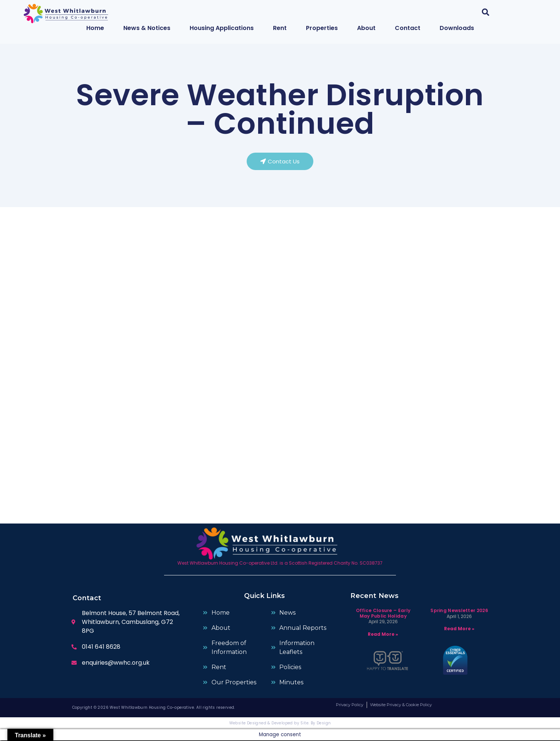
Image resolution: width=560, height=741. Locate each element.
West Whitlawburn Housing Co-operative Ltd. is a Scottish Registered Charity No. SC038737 (280, 564)
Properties (322, 28)
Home (95, 28)
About (366, 28)
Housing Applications (222, 28)
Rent (280, 28)
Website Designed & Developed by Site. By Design (280, 724)
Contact (408, 28)
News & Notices (147, 28)
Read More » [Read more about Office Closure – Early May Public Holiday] (383, 635)
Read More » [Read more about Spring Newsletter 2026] (459, 630)
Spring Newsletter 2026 (459, 612)
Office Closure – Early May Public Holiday (383, 614)
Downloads (457, 28)
